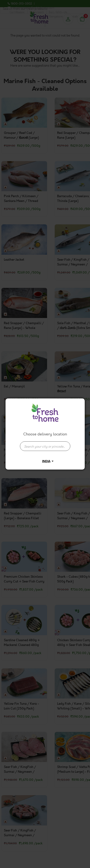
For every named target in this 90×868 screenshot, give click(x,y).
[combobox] (45, 444)
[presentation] (45, 446)
